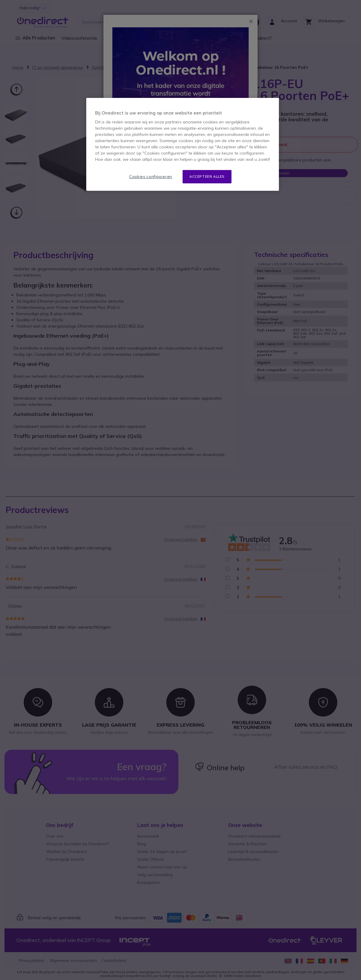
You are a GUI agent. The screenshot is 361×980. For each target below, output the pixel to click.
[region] (183, 144)
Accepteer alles (207, 176)
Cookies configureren (151, 177)
